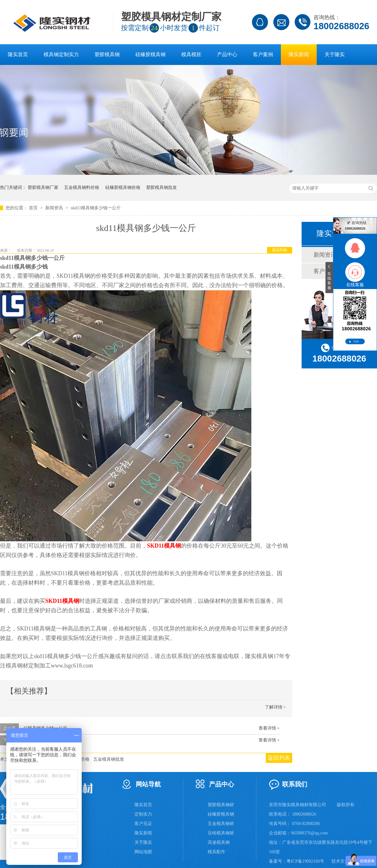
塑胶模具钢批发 (161, 188)
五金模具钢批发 (109, 759)
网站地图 (143, 852)
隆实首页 (18, 54)
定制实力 (143, 814)
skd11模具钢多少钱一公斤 (96, 208)
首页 (34, 208)
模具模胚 (191, 54)
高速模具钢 (219, 842)
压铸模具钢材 (221, 833)
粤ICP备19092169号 (305, 861)
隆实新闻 (299, 54)
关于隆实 (335, 54)
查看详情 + (269, 728)
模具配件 (216, 852)
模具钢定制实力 (61, 54)
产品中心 (227, 54)
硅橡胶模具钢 (150, 54)
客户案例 (263, 54)
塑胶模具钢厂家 (43, 188)
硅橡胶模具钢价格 (123, 188)
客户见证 (143, 824)
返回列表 (280, 250)
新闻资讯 (55, 208)
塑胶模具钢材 (221, 805)
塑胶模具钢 (107, 54)
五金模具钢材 (221, 824)
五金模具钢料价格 (82, 188)
